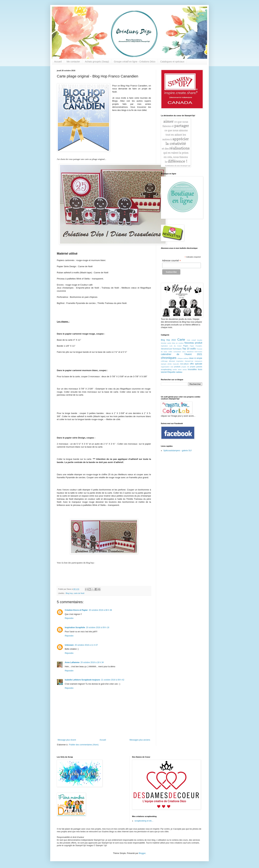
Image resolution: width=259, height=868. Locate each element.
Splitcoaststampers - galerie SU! (177, 451)
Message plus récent (67, 740)
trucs (200, 369)
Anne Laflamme (72, 662)
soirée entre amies (180, 370)
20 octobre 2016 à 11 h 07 (86, 645)
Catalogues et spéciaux (172, 62)
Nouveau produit (193, 343)
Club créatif (191, 340)
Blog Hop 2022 (168, 340)
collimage (164, 361)
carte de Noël (79, 593)
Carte (181, 340)
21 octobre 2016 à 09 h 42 (113, 680)
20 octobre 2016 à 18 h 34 (92, 662)
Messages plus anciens (140, 740)
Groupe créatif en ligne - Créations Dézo (135, 62)
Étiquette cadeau (175, 372)
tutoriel (164, 372)
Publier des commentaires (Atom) (84, 745)
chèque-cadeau (183, 358)
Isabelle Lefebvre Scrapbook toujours (82, 680)
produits (177, 367)
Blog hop (69, 593)
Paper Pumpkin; (196, 346)
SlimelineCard (166, 349)
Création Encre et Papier (76, 610)
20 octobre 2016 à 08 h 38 (100, 610)
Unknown (69, 645)
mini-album (184, 364)
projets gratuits (196, 367)
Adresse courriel (172, 261)
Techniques (177, 349)
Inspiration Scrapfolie (75, 627)
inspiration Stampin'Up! (185, 361)
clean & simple (196, 358)
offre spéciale (196, 364)
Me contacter (73, 62)
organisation (165, 367)
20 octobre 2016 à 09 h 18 (98, 627)
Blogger (142, 853)
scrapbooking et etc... (144, 821)
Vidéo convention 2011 (177, 352)
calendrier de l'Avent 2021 (182, 354)
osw (172, 367)
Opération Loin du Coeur (171, 346)
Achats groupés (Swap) (97, 62)
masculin (176, 364)
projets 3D (185, 367)
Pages (186, 346)
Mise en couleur (178, 343)
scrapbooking (166, 369)
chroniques (169, 358)
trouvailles (192, 369)
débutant (172, 361)
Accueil (58, 62)
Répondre (69, 618)
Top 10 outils (189, 349)
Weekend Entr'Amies (194, 352)
